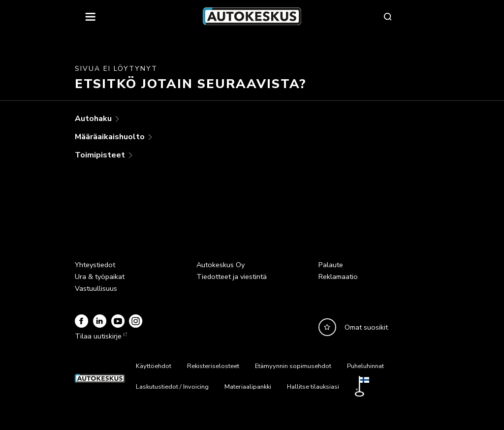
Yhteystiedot (95, 265)
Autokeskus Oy (220, 265)
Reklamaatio (338, 276)
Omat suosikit (366, 327)
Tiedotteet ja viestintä (232, 276)
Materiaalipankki (248, 387)
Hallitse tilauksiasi (313, 387)
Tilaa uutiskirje (100, 336)
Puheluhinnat (365, 366)
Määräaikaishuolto (111, 137)
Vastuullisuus (96, 288)
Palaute (331, 265)
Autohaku (94, 119)
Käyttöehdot (154, 366)
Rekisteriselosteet (213, 366)
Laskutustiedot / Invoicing (172, 387)
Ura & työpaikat (100, 276)
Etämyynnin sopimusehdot (293, 366)
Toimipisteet (101, 155)
